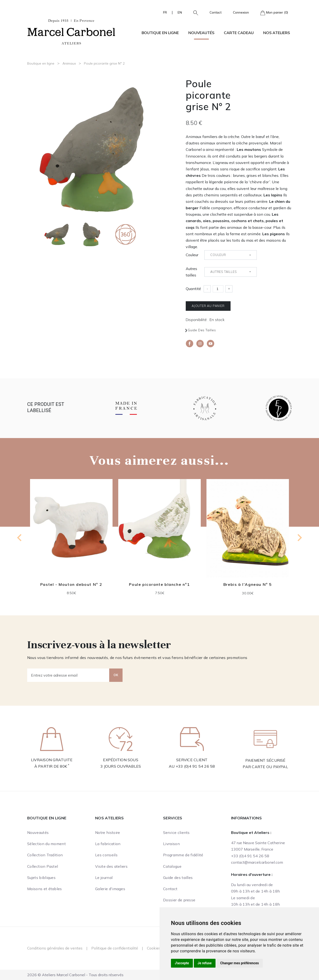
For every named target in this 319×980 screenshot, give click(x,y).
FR (165, 12)
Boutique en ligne (41, 63)
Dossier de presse (179, 900)
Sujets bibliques (41, 878)
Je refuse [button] (205, 963)
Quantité (193, 289)
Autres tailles (191, 272)
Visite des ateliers (111, 866)
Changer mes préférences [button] (240, 963)
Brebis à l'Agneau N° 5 (248, 585)
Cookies (154, 948)
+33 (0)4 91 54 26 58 (195, 766)
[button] (194, 12)
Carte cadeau (239, 33)
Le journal (104, 878)
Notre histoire (108, 832)
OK (116, 675)
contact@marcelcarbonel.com (257, 862)
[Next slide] (299, 538)
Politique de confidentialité (115, 948)
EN (180, 12)
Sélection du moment (46, 844)
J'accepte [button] (182, 963)
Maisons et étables (45, 889)
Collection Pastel (43, 866)
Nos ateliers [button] (277, 33)
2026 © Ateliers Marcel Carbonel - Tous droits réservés (75, 975)
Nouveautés (201, 33)
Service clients (176, 832)
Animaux (69, 63)
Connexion (241, 12)
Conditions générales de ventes (55, 948)
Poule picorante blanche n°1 (159, 584)
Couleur (192, 255)
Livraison (171, 844)
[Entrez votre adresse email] (68, 675)
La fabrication (108, 844)
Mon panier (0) (274, 13)
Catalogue (172, 866)
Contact (216, 12)
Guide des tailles (202, 330)
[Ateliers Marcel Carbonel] (71, 31)
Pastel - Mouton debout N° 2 (71, 584)
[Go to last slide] (20, 538)
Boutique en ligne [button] (160, 33)
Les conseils (106, 855)
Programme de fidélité (183, 855)
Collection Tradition (45, 855)
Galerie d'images (110, 889)
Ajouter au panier (208, 306)
